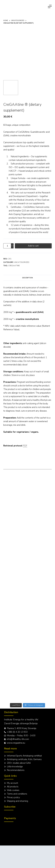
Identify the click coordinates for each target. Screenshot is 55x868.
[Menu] (50, 6)
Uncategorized (22, 262)
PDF (25, 446)
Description (27, 278)
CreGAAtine (14, 266)
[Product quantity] (8, 246)
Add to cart (33, 246)
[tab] (27, 278)
